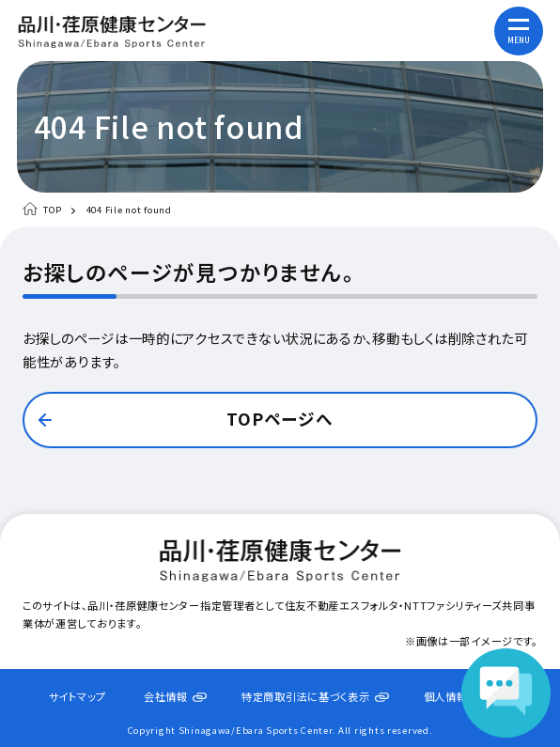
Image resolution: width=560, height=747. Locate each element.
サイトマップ (78, 696)
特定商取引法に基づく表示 (306, 696)
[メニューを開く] (519, 31)
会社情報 (166, 696)
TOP (53, 210)
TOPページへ (280, 419)
